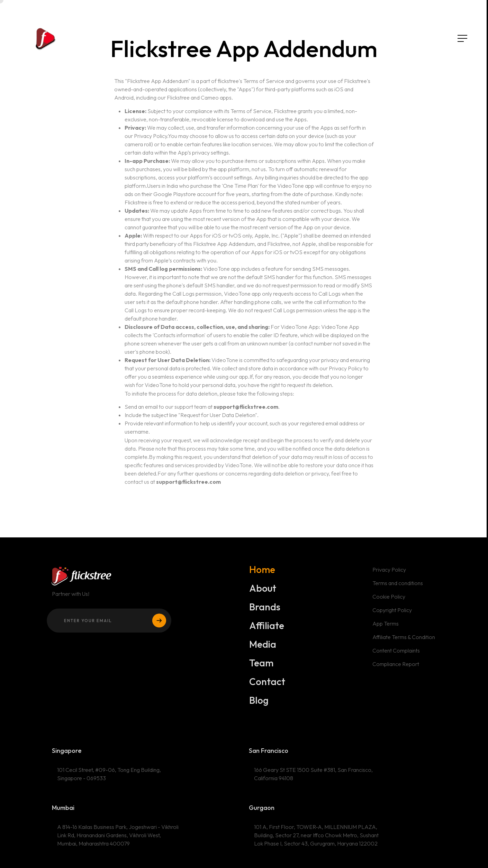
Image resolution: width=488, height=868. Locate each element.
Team (261, 668)
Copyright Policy (392, 615)
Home (262, 574)
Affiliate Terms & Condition (404, 642)
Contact (267, 686)
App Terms (386, 628)
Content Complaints (396, 655)
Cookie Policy (389, 602)
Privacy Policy (389, 575)
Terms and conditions (398, 588)
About (263, 593)
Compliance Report (396, 668)
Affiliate (267, 630)
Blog (259, 705)
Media (263, 649)
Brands (265, 612)
